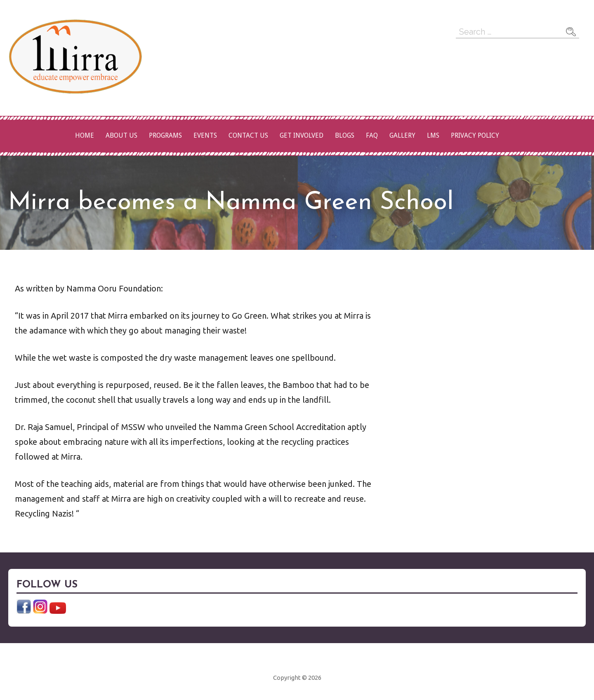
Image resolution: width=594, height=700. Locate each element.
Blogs (345, 135)
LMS (433, 135)
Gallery (402, 135)
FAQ (372, 135)
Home (85, 135)
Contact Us (248, 135)
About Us (121, 135)
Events (205, 135)
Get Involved (302, 135)
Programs (165, 135)
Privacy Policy (475, 135)
